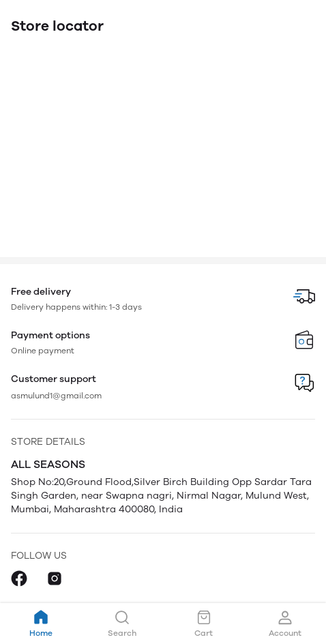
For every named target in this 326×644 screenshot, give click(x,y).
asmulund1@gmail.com (56, 396)
